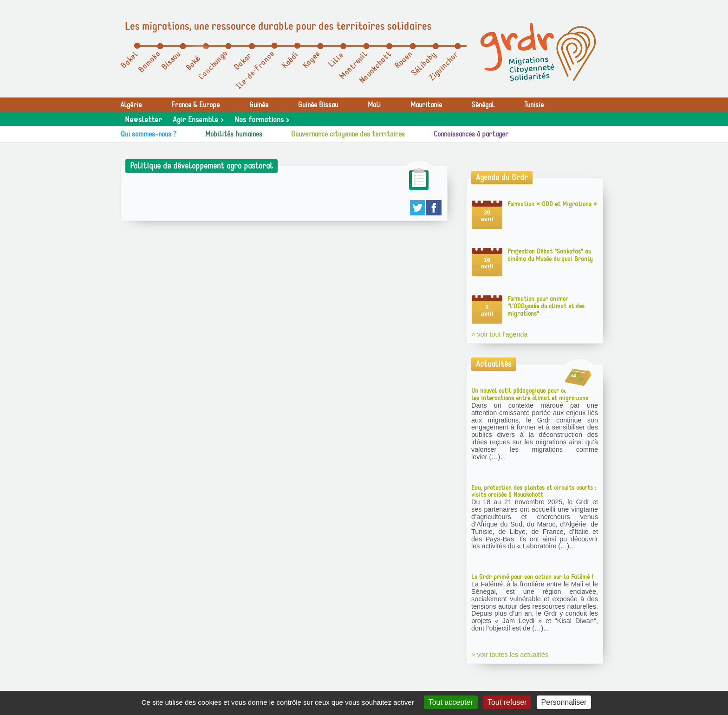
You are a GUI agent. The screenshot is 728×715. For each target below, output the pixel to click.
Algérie (131, 105)
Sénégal (483, 105)
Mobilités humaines (234, 134)
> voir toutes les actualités (510, 655)
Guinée (259, 105)
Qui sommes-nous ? (149, 134)
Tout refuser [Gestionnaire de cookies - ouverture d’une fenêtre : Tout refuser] (507, 702)
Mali (374, 105)
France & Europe (195, 105)
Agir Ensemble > (198, 120)
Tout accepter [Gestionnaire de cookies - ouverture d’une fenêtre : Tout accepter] (451, 702)
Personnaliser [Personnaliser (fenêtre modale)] (564, 702)
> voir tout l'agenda (500, 334)
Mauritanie (426, 105)
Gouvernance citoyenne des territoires (348, 134)
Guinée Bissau (318, 105)
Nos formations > (262, 120)
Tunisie (534, 105)
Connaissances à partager (471, 134)
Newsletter (143, 120)
